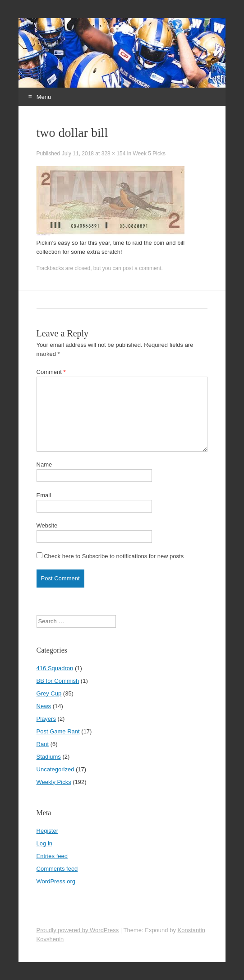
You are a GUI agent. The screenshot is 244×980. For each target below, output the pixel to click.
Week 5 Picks (149, 154)
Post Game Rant (58, 731)
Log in (44, 843)
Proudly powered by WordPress (78, 930)
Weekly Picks (54, 782)
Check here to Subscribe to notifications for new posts (110, 556)
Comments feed (57, 869)
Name (44, 464)
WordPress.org (56, 881)
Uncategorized (55, 769)
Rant (43, 744)
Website (47, 525)
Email (44, 495)
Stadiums (49, 757)
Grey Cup (49, 693)
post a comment (142, 268)
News (44, 706)
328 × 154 (114, 154)
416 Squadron (55, 668)
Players (46, 719)
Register (47, 831)
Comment (51, 372)
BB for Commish (58, 681)
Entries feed (52, 856)
